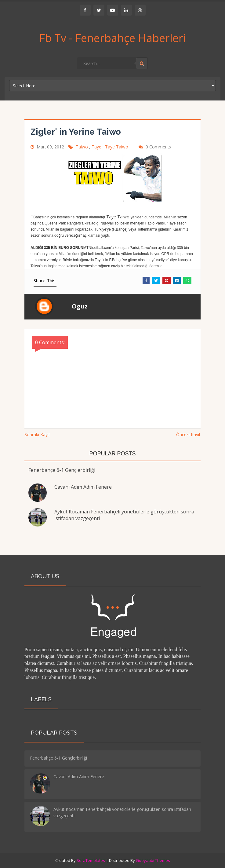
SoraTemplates (91, 860)
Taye (97, 147)
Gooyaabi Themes (153, 860)
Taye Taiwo (117, 147)
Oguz (80, 306)
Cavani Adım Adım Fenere (83, 487)
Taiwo (82, 147)
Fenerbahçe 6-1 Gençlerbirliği (62, 470)
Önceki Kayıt (188, 434)
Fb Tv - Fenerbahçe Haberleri (112, 38)
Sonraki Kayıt (37, 434)
